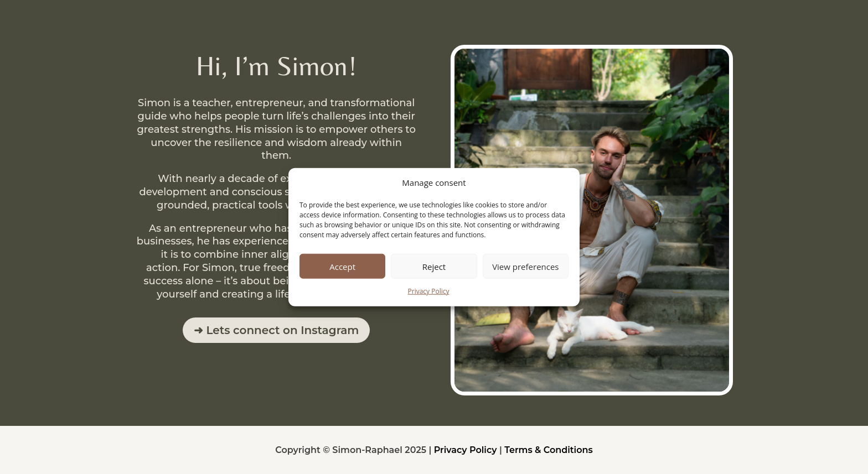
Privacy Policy (429, 291)
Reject (434, 267)
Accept (342, 267)
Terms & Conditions (549, 450)
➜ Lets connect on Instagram (277, 330)
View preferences (525, 267)
